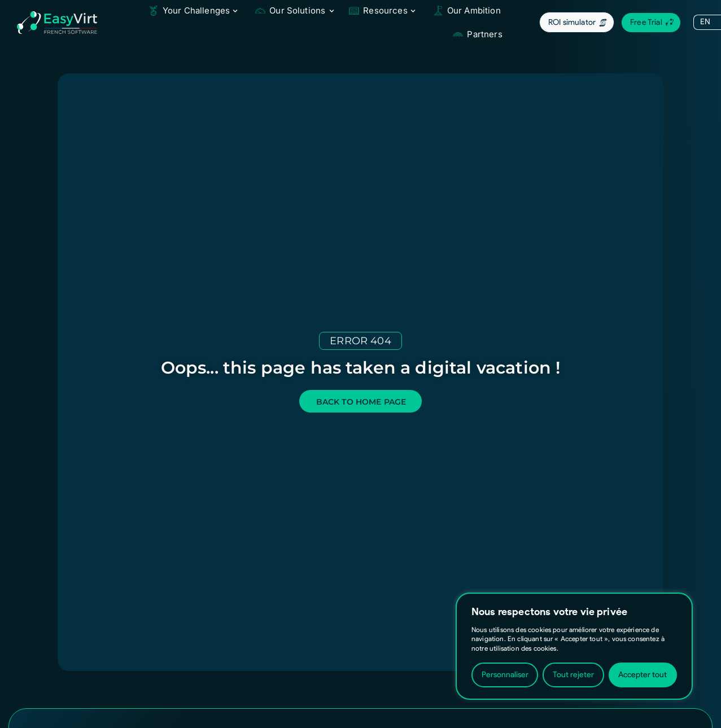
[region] (574, 646)
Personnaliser (505, 675)
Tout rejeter (573, 675)
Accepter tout (643, 675)
